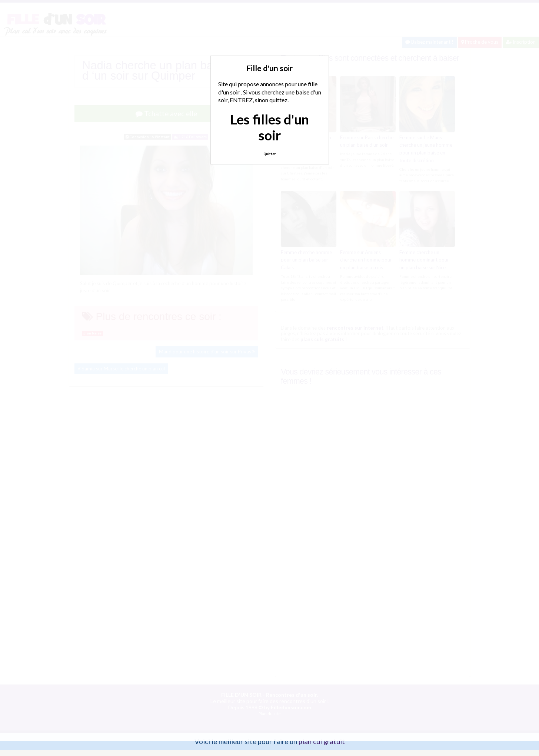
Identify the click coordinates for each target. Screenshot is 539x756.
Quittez (269, 154)
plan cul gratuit (322, 741)
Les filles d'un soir (269, 127)
